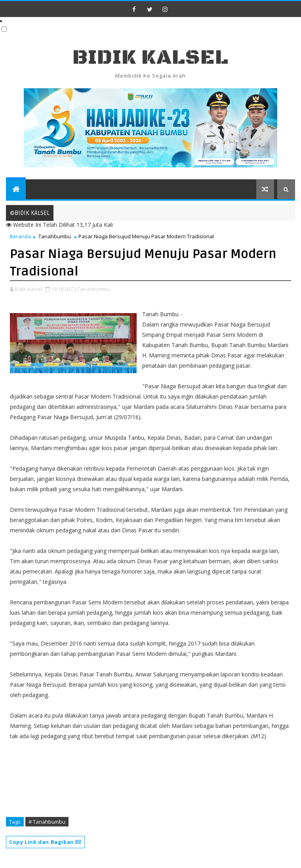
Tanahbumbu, (94, 289)
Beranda (20, 236)
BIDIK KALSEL (150, 58)
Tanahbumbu (55, 236)
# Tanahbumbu (47, 822)
